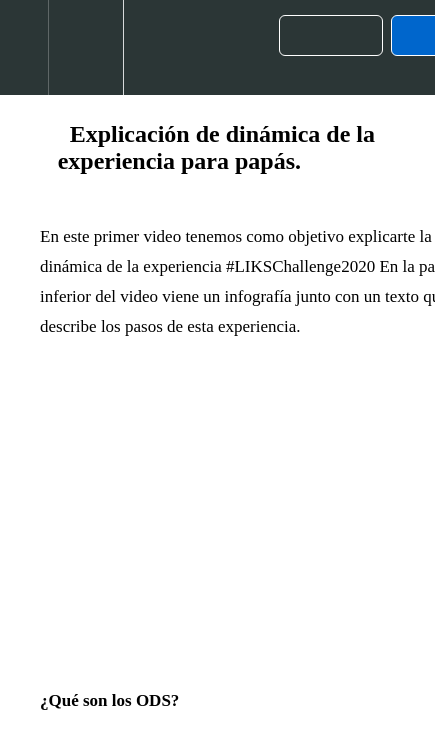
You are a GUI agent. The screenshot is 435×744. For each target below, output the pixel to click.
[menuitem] (85, 47)
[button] (24, 47)
